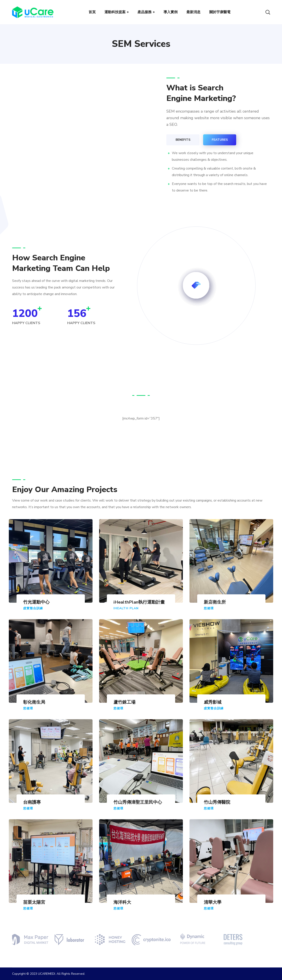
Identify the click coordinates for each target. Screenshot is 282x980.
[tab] (183, 140)
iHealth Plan (126, 608)
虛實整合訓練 (33, 608)
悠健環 (209, 608)
